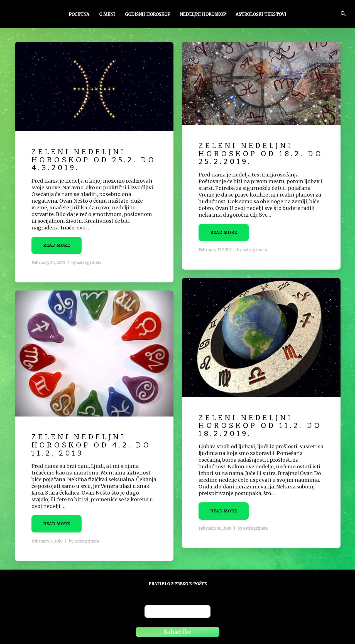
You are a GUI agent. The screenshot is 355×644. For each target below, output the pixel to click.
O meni (107, 15)
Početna (79, 15)
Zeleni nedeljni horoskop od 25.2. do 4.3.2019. (94, 160)
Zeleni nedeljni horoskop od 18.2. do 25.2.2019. (261, 154)
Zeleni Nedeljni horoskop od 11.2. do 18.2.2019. (260, 426)
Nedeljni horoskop (203, 15)
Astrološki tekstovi (261, 15)
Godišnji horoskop (147, 15)
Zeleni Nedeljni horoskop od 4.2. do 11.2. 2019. (91, 445)
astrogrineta (89, 263)
